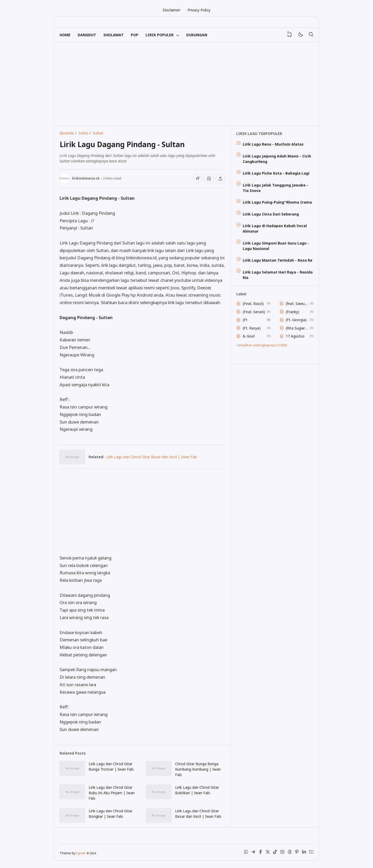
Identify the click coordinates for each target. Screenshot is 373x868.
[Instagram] (282, 853)
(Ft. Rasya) (252, 328)
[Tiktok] (275, 853)
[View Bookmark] (290, 35)
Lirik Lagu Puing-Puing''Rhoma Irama (277, 202)
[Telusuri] (311, 35)
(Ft (245, 320)
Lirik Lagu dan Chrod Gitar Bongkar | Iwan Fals (110, 814)
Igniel (81, 853)
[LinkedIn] (304, 853)
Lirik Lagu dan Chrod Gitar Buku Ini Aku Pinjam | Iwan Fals (112, 793)
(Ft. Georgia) (296, 320)
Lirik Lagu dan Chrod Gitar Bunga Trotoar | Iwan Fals (111, 766)
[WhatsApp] (246, 853)
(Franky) (292, 312)
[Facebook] (261, 853)
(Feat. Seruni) (254, 312)
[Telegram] (253, 853)
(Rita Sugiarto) (297, 328)
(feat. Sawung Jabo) (297, 303)
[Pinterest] (297, 853)
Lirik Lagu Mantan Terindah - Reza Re (278, 260)
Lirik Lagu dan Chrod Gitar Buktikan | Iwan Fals (197, 790)
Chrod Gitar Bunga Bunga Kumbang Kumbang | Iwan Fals (198, 769)
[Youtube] (311, 853)
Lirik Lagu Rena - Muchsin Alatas (273, 144)
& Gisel (249, 336)
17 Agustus (295, 336)
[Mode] (300, 35)
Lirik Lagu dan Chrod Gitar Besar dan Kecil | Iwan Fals (152, 457)
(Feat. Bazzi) (253, 303)
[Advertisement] (187, 84)
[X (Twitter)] (268, 853)
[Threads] (290, 853)
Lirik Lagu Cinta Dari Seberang (271, 214)
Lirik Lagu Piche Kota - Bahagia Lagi (276, 173)
